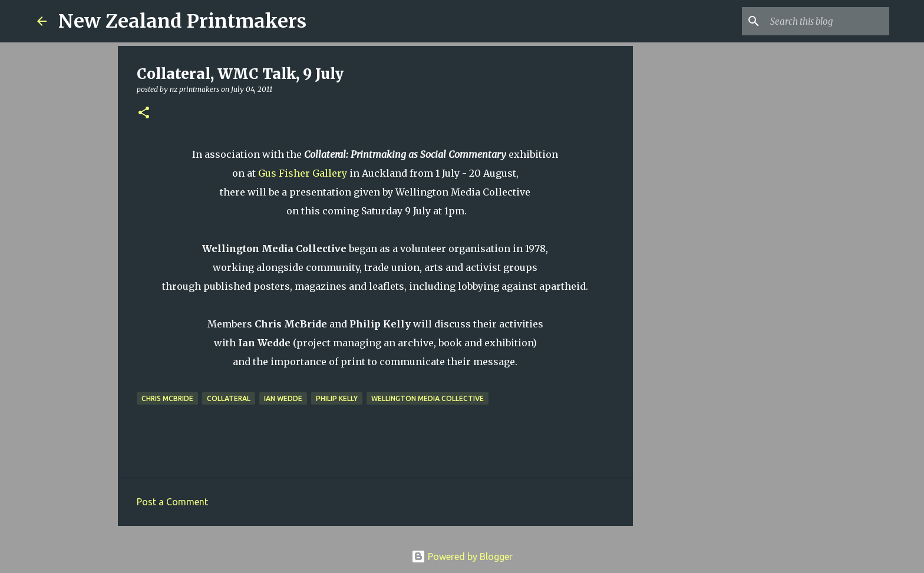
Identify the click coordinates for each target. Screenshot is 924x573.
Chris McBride (167, 398)
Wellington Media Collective (428, 398)
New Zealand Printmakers (182, 21)
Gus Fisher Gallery (303, 173)
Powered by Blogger (462, 557)
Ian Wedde (283, 398)
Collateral (229, 398)
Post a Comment (172, 502)
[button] (144, 113)
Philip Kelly (337, 398)
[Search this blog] (827, 21)
